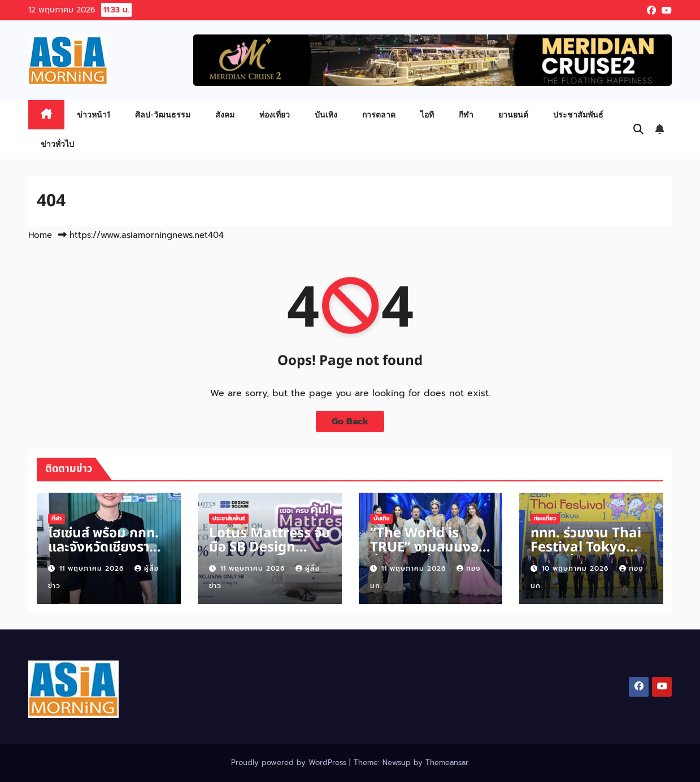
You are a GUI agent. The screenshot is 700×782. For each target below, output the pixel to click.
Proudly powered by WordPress (290, 763)
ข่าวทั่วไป (57, 144)
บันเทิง (326, 114)
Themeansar (447, 763)
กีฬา (466, 114)
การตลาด (379, 114)
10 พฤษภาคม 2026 (577, 568)
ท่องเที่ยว (275, 114)
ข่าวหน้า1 (94, 114)
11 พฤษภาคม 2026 (93, 568)
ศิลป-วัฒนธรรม (163, 114)
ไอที (427, 114)
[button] (638, 129)
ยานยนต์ (513, 114)
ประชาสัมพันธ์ (578, 114)
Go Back (350, 422)
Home (40, 235)
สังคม (225, 114)
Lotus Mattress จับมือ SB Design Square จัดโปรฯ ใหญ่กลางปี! (269, 555)
